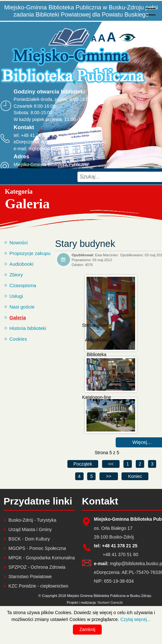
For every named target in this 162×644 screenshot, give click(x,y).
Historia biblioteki (28, 328)
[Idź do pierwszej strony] (83, 464)
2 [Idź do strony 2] (140, 464)
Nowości (19, 243)
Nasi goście (22, 307)
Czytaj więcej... (135, 619)
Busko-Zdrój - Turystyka (32, 520)
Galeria (18, 317)
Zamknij (87, 629)
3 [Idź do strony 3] (152, 464)
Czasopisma (23, 285)
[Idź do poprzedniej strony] (111, 464)
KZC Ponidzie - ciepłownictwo (38, 586)
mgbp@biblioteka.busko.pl (55, 149)
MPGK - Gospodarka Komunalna (42, 558)
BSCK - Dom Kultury (29, 539)
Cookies (18, 339)
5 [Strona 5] (91, 476)
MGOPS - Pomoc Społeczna (37, 548)
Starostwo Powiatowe (30, 577)
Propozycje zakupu (30, 253)
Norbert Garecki (110, 602)
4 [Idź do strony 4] (79, 476)
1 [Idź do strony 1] (128, 464)
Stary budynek (85, 244)
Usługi (16, 296)
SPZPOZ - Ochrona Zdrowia (37, 567)
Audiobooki (21, 264)
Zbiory (16, 275)
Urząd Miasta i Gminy (30, 529)
